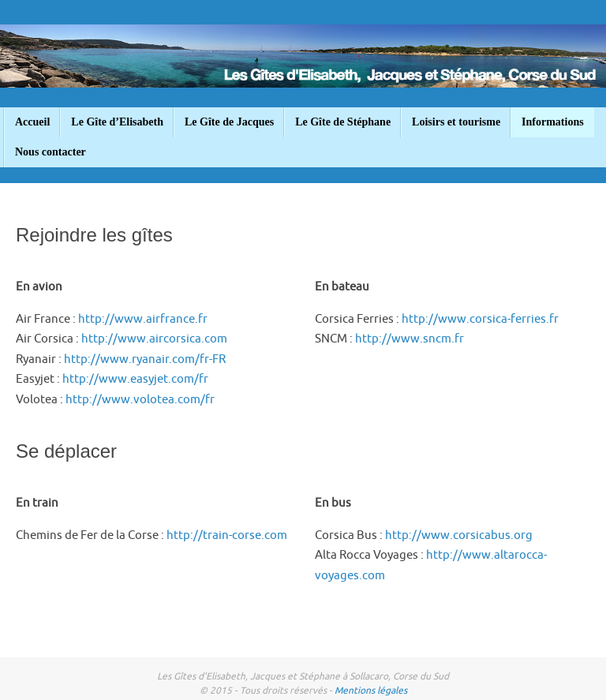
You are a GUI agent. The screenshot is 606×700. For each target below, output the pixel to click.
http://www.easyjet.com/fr (135, 379)
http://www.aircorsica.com (154, 339)
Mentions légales (371, 691)
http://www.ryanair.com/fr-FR (145, 359)
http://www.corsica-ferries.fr (480, 319)
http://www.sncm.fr (410, 339)
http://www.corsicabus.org (459, 535)
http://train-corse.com (227, 535)
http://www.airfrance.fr (143, 319)
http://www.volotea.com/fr (140, 400)
